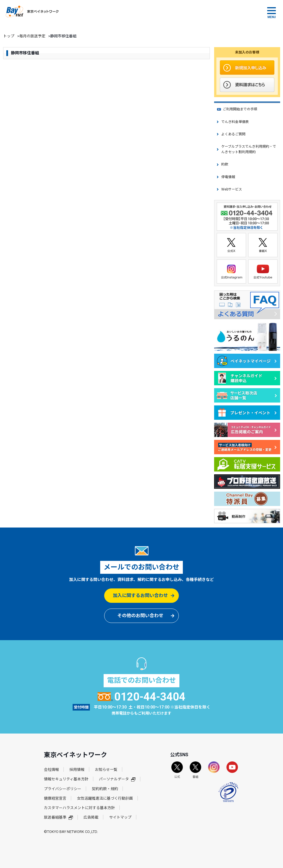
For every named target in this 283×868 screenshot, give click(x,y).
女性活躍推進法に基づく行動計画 (105, 798)
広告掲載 (91, 817)
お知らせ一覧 (106, 770)
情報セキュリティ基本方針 (66, 779)
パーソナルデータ (117, 779)
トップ (9, 36)
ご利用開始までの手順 (240, 109)
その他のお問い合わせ (140, 616)
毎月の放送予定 (32, 36)
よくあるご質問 (233, 134)
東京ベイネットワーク (32, 11)
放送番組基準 (58, 817)
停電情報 (228, 177)
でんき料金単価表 (235, 122)
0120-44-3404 (142, 697)
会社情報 (51, 770)
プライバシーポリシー (63, 789)
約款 (225, 164)
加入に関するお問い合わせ (140, 595)
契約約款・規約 (105, 789)
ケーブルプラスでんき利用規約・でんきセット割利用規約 (249, 149)
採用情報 (77, 770)
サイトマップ (120, 817)
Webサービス (232, 189)
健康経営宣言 (55, 798)
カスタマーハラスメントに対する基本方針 (79, 808)
